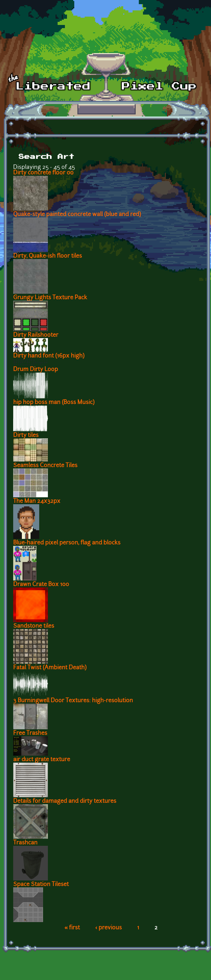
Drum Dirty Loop (36, 370)
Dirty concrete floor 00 (43, 173)
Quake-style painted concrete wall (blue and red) (77, 215)
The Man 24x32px (37, 501)
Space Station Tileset (41, 885)
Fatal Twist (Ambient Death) (50, 668)
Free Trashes (30, 733)
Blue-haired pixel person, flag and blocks (67, 543)
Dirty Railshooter (36, 335)
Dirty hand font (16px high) (49, 356)
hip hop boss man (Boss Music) (54, 403)
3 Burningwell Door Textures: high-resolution (73, 701)
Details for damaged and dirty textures (65, 801)
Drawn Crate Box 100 (41, 585)
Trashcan (25, 843)
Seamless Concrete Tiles (45, 466)
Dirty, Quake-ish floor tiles (48, 256)
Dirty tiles (26, 436)
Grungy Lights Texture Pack (50, 298)
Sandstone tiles (34, 626)
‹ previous (108, 928)
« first (72, 928)
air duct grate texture (42, 760)
